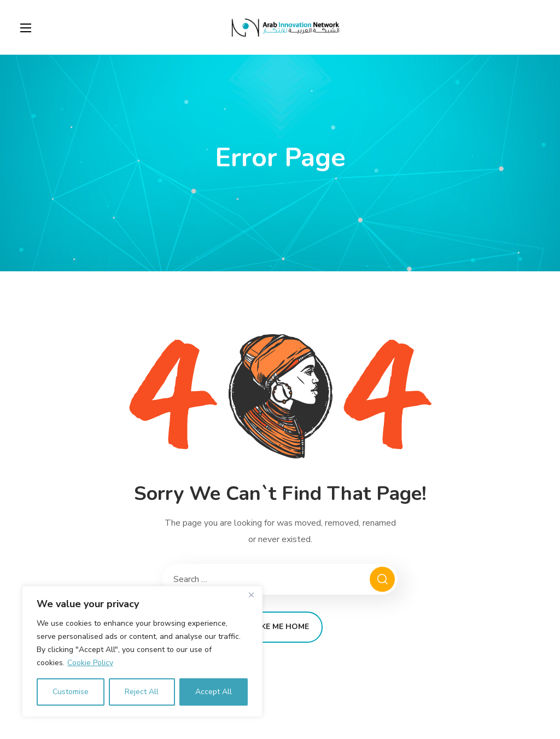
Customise (71, 692)
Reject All (142, 692)
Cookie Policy (90, 663)
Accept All (214, 692)
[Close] (251, 595)
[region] (142, 651)
